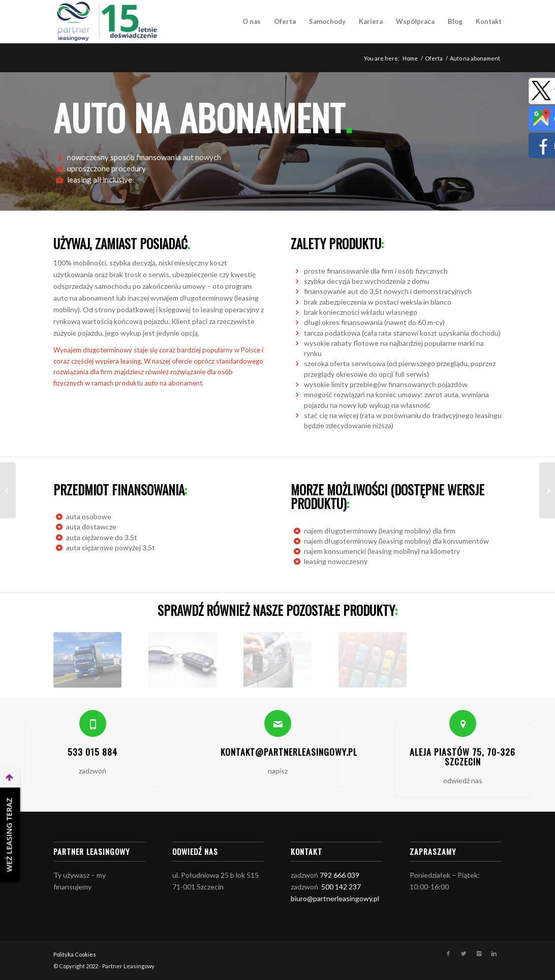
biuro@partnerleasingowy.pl (335, 898)
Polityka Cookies (75, 954)
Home (410, 58)
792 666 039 (340, 875)
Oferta (434, 58)
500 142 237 (341, 887)
